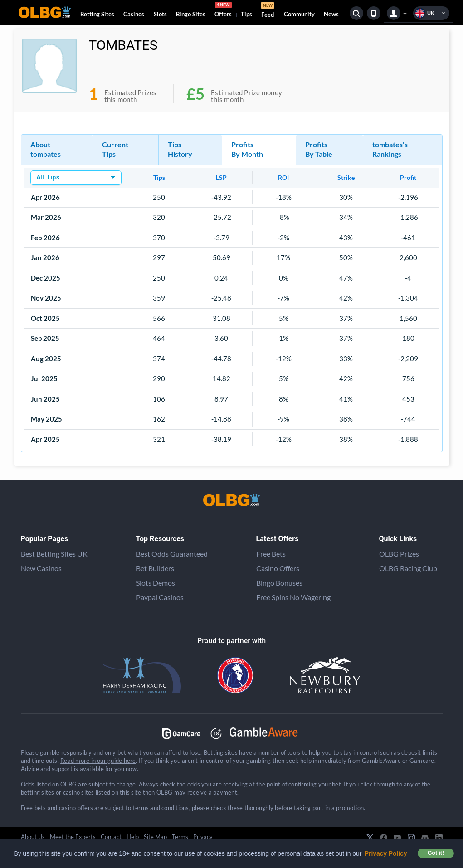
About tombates (46, 149)
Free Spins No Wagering (293, 597)
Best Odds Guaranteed (172, 554)
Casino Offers (278, 568)
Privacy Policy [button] (386, 853)
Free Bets (271, 554)
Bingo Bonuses (279, 583)
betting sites (38, 792)
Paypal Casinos (160, 597)
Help (133, 837)
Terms (180, 837)
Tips (246, 14)
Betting (97, 14)
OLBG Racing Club (408, 568)
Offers (223, 11)
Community (299, 14)
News (331, 14)
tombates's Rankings (390, 149)
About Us (33, 837)
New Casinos (41, 568)
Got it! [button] (436, 853)
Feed (268, 11)
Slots (160, 14)
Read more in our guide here (98, 761)
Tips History (180, 149)
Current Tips (115, 149)
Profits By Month (247, 149)
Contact (111, 837)
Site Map (155, 837)
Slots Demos (156, 583)
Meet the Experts (73, 837)
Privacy (203, 837)
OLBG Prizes (399, 554)
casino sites (79, 792)
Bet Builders (155, 568)
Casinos (134, 14)
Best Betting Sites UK (54, 554)
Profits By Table (319, 149)
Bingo (191, 14)
